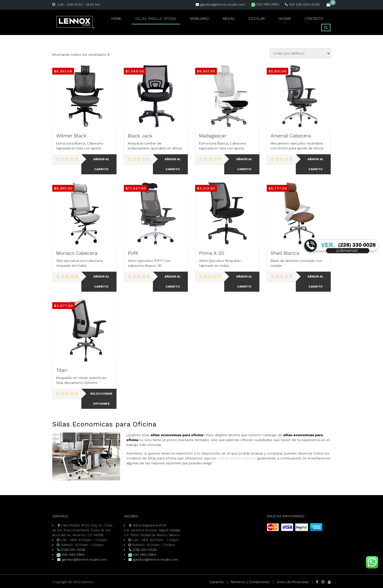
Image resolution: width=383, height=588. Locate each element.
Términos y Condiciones (250, 582)
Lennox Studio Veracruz (236, 458)
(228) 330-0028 (71, 550)
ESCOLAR (248, 21)
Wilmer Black (71, 136)
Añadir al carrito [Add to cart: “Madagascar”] (244, 164)
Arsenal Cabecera (291, 136)
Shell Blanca (285, 253)
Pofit (133, 253)
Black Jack (140, 136)
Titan (62, 370)
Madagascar (213, 136)
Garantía (217, 582)
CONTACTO (300, 21)
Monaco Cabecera (77, 253)
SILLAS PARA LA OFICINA (151, 21)
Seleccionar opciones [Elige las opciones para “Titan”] (101, 399)
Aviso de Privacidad (293, 582)
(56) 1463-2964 (265, 4)
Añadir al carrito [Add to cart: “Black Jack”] (173, 164)
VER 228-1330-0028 (302, 5)
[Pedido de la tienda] (300, 53)
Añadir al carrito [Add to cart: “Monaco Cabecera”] (101, 282)
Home (111, 21)
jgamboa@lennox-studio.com (220, 5)
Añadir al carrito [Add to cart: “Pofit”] (173, 282)
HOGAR (274, 21)
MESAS (223, 21)
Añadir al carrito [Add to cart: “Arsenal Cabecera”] (316, 164)
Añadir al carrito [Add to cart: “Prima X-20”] (244, 282)
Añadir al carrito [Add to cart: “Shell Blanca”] (316, 282)
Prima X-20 (212, 253)
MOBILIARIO (196, 21)
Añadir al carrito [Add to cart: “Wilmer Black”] (101, 164)
